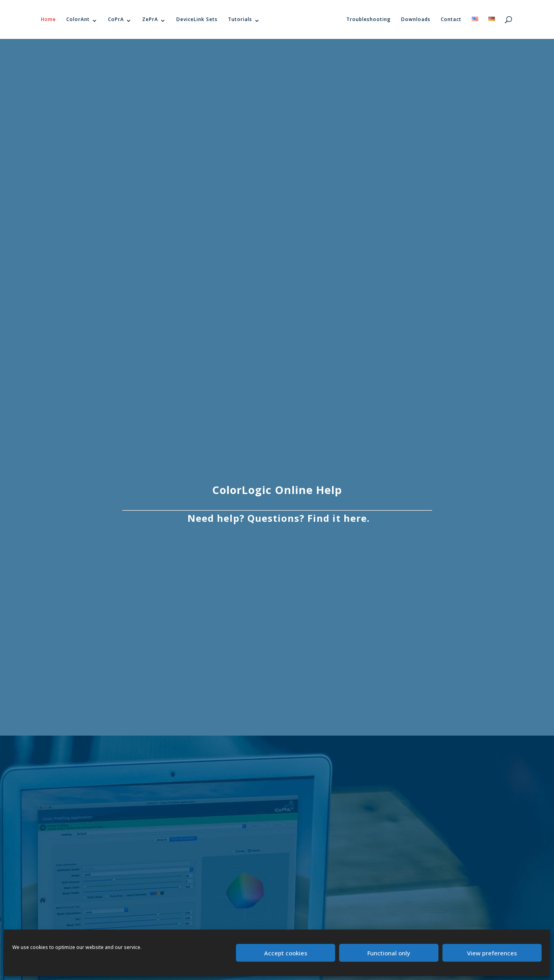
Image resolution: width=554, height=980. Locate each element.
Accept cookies (286, 953)
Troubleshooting (369, 19)
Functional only (389, 953)
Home (48, 19)
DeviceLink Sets (197, 19)
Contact (451, 19)
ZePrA (150, 19)
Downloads (416, 19)
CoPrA (116, 19)
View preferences (492, 953)
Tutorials (240, 19)
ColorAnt (78, 19)
